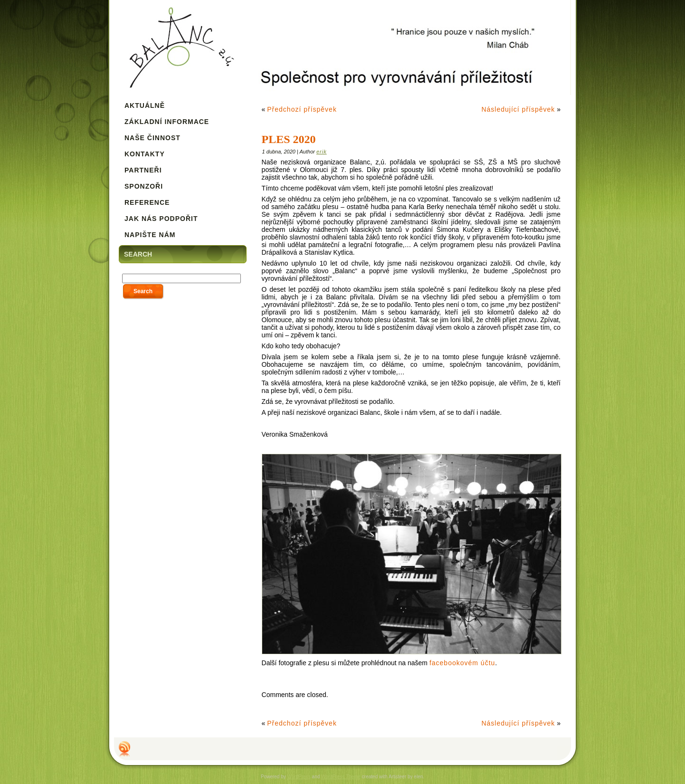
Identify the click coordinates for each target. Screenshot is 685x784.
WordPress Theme (341, 777)
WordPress (299, 777)
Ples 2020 (289, 139)
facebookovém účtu (462, 663)
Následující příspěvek (518, 109)
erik (322, 152)
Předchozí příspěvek (302, 109)
